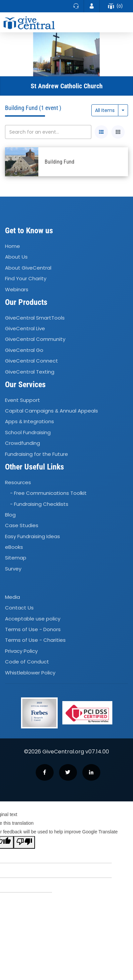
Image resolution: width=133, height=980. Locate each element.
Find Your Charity (26, 278)
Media (12, 597)
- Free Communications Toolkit (48, 493)
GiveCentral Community (35, 339)
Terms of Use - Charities (35, 640)
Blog (10, 515)
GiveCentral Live (25, 328)
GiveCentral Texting (30, 372)
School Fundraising (28, 432)
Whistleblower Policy (30, 673)
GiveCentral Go (24, 350)
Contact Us (19, 608)
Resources (18, 482)
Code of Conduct (27, 662)
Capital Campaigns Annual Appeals (51, 411)
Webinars (17, 289)
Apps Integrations (29, 422)
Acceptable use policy (33, 619)
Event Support (22, 400)
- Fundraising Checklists (39, 504)
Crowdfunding (22, 443)
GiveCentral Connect (31, 361)
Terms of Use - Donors (33, 629)
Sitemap (16, 558)
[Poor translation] (24, 842)
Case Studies (22, 525)
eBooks (14, 547)
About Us (16, 257)
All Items (105, 110)
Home (12, 246)
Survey (13, 569)
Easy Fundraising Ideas (32, 536)
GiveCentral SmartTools (35, 318)
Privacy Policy (21, 651)
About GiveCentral (28, 268)
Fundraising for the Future (36, 454)
